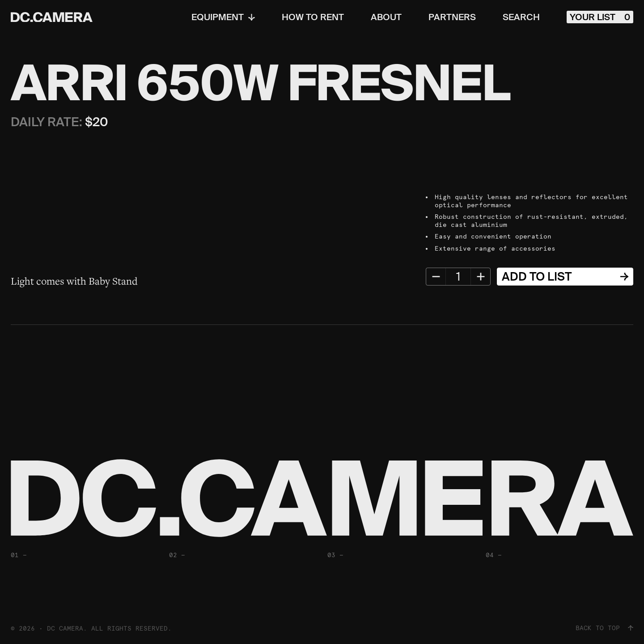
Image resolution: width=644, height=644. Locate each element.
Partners (452, 17)
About (386, 17)
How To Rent (313, 17)
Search (521, 17)
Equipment (223, 17)
